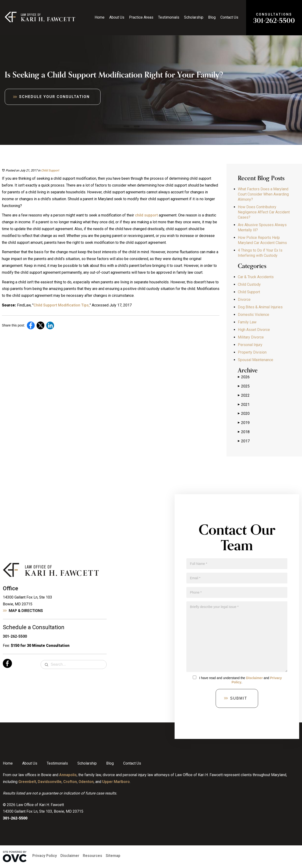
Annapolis (68, 775)
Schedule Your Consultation (54, 97)
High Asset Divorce (254, 330)
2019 (244, 423)
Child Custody (249, 284)
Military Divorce (251, 337)
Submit (239, 698)
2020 (244, 414)
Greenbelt (27, 782)
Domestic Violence (254, 315)
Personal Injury (250, 345)
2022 (244, 395)
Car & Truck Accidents (256, 277)
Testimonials (169, 17)
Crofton (70, 782)
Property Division (252, 352)
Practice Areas (141, 17)
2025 (244, 386)
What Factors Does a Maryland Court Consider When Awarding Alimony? (263, 194)
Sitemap (113, 856)
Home (100, 17)
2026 (244, 377)
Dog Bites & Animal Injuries (260, 307)
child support (146, 215)
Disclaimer (254, 678)
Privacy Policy (45, 856)
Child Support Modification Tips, (62, 305)
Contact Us (229, 17)
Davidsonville (50, 782)
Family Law (247, 322)
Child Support (50, 170)
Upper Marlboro (116, 782)
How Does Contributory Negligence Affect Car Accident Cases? (264, 212)
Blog (212, 17)
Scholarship (194, 17)
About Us (117, 17)
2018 (244, 432)
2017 (244, 441)
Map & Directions (26, 611)
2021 (244, 405)
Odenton (86, 782)
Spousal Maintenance (256, 360)
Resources (92, 856)
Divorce (244, 300)
